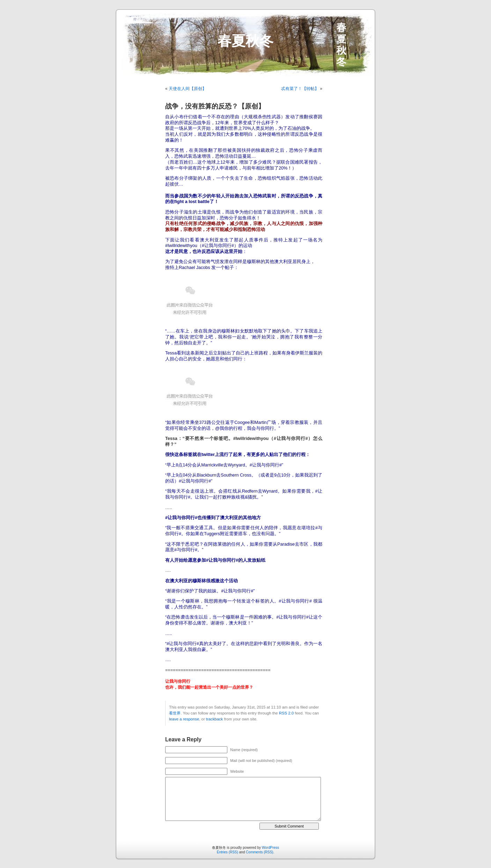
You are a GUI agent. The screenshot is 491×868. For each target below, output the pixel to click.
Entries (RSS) (228, 852)
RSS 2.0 (286, 713)
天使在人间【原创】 (188, 89)
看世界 (175, 713)
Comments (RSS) (259, 852)
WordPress (270, 848)
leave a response (184, 719)
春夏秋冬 (245, 41)
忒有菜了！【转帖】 (300, 89)
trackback (214, 719)
